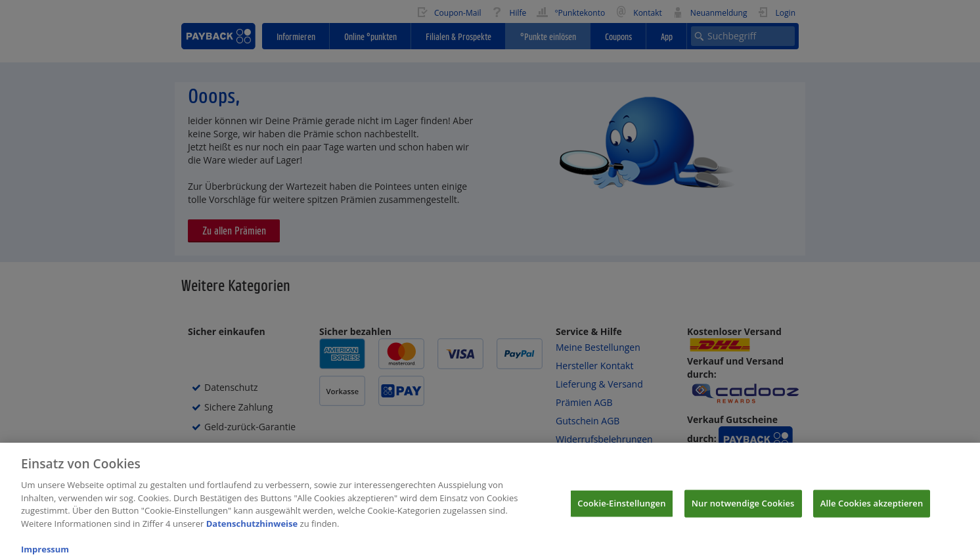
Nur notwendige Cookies (743, 510)
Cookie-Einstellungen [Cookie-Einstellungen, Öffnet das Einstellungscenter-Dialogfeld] (621, 510)
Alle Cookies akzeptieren (872, 510)
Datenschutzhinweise (252, 530)
